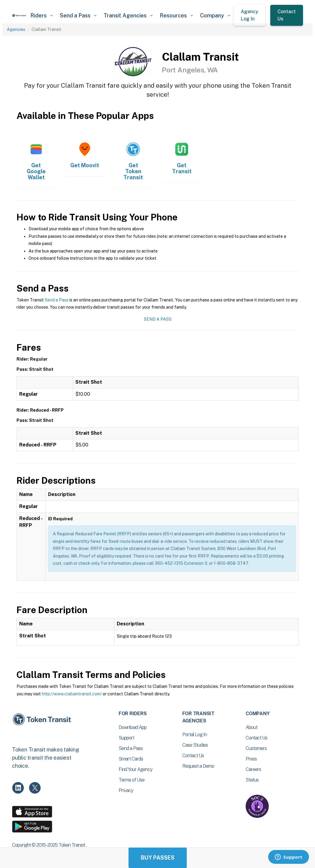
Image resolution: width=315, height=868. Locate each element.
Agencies (16, 29)
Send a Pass (57, 300)
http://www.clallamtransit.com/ (72, 694)
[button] (41, 15)
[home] (19, 15)
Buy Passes (158, 858)
